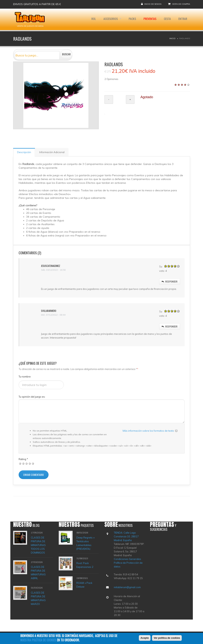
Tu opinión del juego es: (32, 397)
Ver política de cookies (167, 639)
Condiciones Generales (127, 559)
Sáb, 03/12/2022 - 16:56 (53, 270)
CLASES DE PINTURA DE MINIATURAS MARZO (38, 598)
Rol (91, 19)
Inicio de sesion (153, 4)
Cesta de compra (181, 4)
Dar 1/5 (20, 463)
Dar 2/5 (23, 463)
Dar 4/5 (30, 463)
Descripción (24, 152)
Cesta (167, 19)
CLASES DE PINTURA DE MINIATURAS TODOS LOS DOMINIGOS (38, 545)
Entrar (183, 19)
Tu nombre (25, 377)
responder (170, 281)
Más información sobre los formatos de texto (148, 431)
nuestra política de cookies (38, 641)
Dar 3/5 (27, 463)
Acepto (145, 639)
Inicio (172, 38)
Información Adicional (52, 152)
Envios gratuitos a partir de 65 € (37, 4)
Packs (131, 19)
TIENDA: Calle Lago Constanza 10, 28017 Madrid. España (126, 536)
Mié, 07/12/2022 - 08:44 (53, 315)
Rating (23, 459)
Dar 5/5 (33, 463)
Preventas (149, 19)
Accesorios (109, 19)
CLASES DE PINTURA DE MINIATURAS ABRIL (38, 573)
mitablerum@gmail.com (127, 587)
